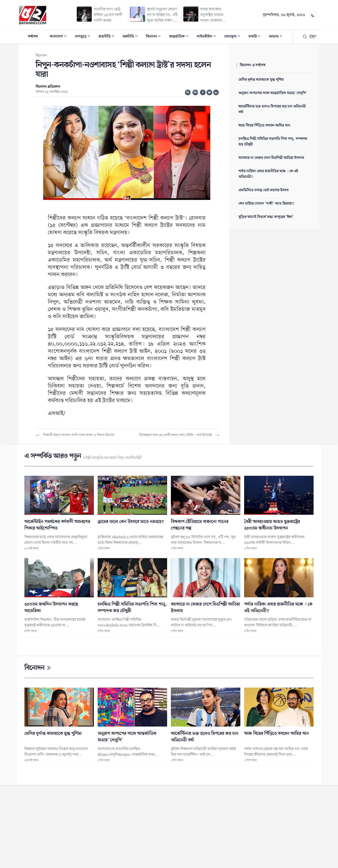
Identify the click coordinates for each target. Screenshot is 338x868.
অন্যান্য (277, 37)
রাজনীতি (108, 37)
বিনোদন (155, 37)
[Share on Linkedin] (216, 92)
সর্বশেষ (33, 37)
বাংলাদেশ (60, 37)
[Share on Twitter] (209, 92)
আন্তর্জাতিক (180, 37)
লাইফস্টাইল (208, 37)
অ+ (196, 92)
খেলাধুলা (234, 37)
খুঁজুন (309, 37)
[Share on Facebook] (203, 92)
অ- (188, 92)
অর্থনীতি (132, 37)
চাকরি (256, 37)
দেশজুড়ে (84, 37)
